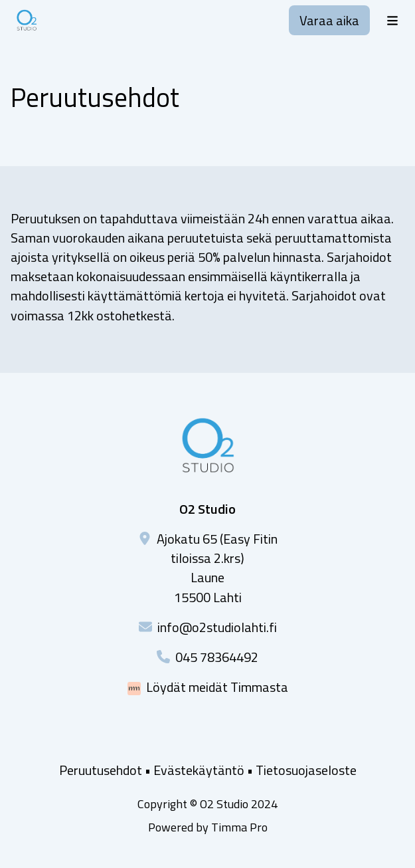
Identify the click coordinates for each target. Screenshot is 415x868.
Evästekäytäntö (199, 770)
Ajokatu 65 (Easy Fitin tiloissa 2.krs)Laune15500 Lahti (217, 568)
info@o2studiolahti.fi (217, 627)
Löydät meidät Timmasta (217, 687)
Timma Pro (239, 827)
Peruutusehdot (101, 770)
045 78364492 (217, 657)
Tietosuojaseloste (306, 770)
